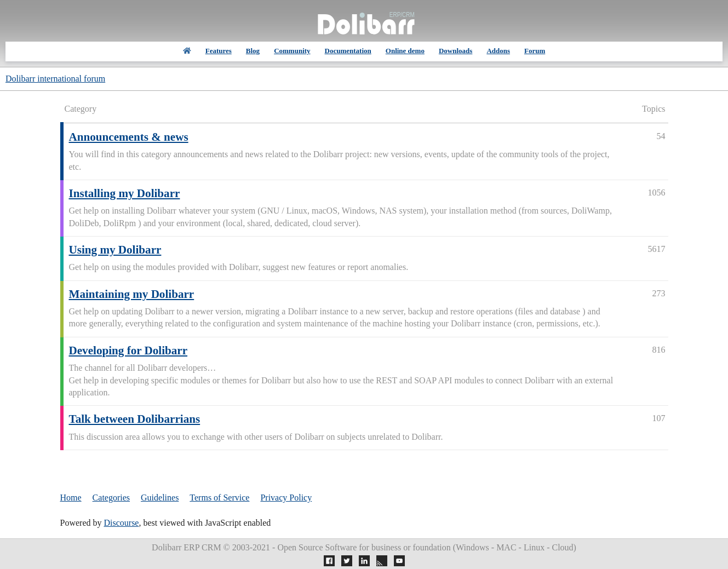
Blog (253, 51)
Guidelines (160, 498)
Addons (498, 51)
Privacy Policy (286, 498)
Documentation (348, 51)
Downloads (455, 51)
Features (219, 51)
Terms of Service (219, 498)
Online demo (405, 51)
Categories (111, 498)
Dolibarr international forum (55, 79)
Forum (535, 51)
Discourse (121, 523)
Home (71, 498)
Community (292, 51)
